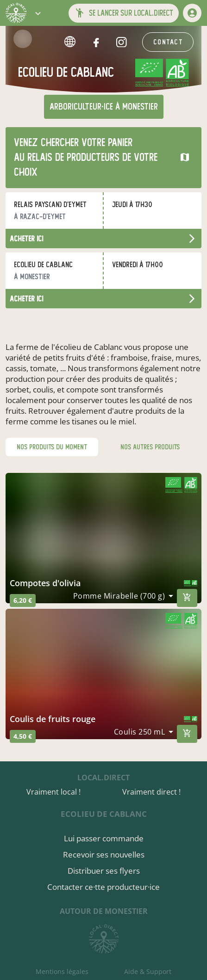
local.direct (103, 778)
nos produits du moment (52, 447)
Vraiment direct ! (151, 792)
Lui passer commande (104, 838)
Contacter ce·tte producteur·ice (103, 887)
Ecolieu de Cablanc (104, 814)
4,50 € (23, 736)
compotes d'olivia (45, 583)
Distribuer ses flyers (104, 871)
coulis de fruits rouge (53, 719)
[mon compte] (192, 13)
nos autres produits (150, 447)
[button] (38, 13)
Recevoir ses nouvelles (104, 854)
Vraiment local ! (53, 792)
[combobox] (123, 596)
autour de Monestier (104, 911)
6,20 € (23, 600)
